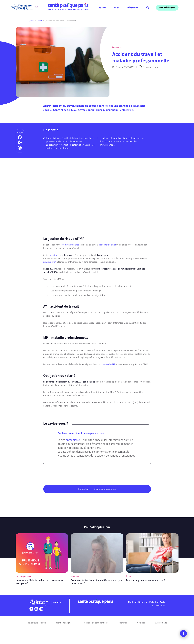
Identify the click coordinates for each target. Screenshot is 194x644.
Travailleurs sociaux (36, 623)
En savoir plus (158, 606)
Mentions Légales (64, 623)
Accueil (32, 21)
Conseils (39, 21)
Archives (123, 623)
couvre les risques (71, 245)
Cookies (141, 623)
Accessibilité (161, 623)
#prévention (83, 489)
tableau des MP (108, 364)
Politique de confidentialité (96, 623)
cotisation (53, 255)
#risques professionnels (105, 489)
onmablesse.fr (74, 440)
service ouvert (50, 262)
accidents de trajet (107, 245)
